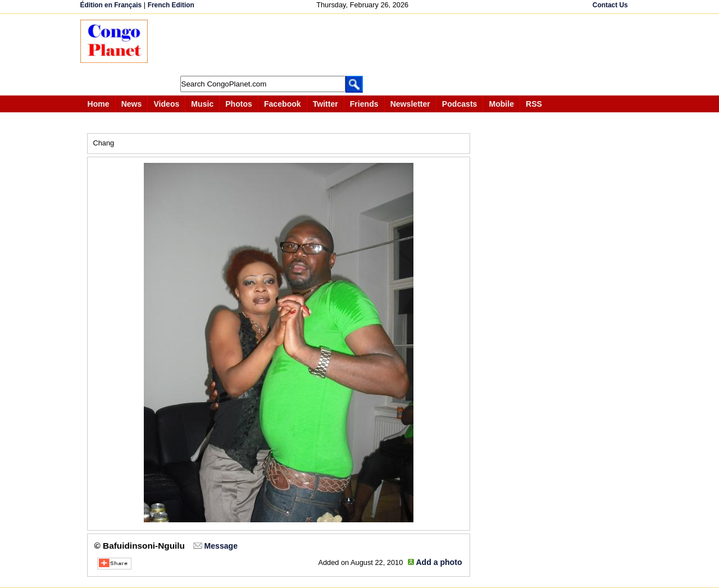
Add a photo (439, 562)
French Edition (171, 5)
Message (221, 546)
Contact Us (610, 5)
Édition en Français (111, 5)
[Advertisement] (363, 45)
